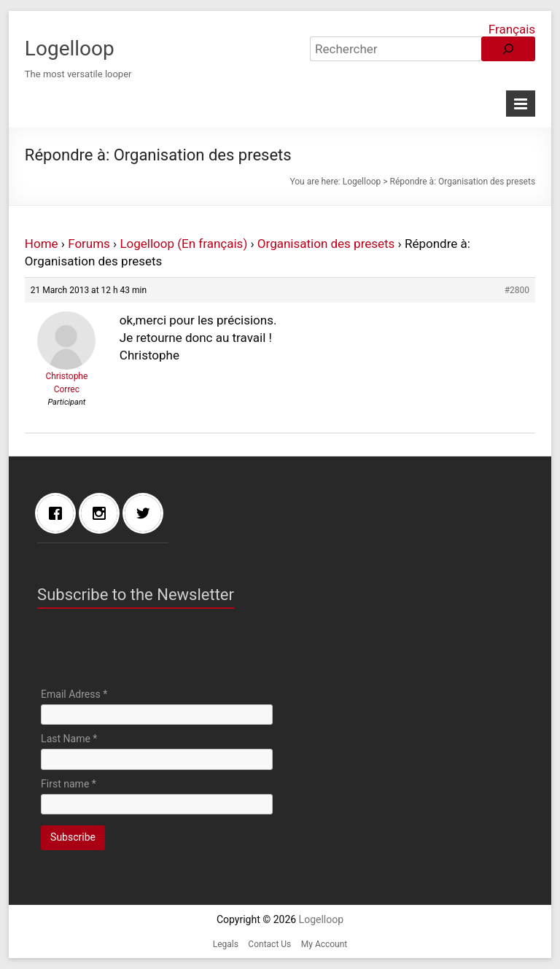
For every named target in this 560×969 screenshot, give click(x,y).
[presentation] (152, 652)
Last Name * (69, 739)
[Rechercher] (508, 49)
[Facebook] (59, 513)
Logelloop (70, 48)
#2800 (517, 290)
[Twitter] (147, 513)
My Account (324, 944)
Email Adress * (74, 694)
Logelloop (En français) (183, 244)
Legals (226, 944)
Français (512, 29)
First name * (69, 784)
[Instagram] (103, 513)
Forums (89, 244)
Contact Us (269, 944)
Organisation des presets (326, 244)
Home (42, 244)
